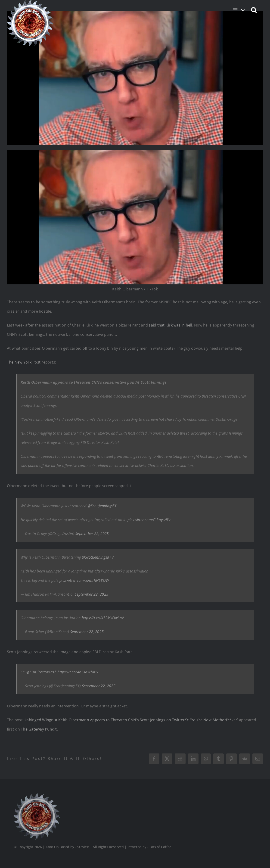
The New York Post (24, 362)
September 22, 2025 (92, 534)
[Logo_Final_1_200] (36, 795)
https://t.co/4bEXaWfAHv (78, 672)
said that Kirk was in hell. (171, 325)
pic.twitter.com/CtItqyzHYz (149, 520)
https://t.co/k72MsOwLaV (103, 618)
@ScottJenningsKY (102, 506)
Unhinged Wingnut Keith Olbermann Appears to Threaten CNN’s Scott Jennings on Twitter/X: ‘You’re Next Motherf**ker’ (131, 720)
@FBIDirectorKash (41, 672)
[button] (254, 10)
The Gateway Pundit (39, 729)
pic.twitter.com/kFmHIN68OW (84, 580)
